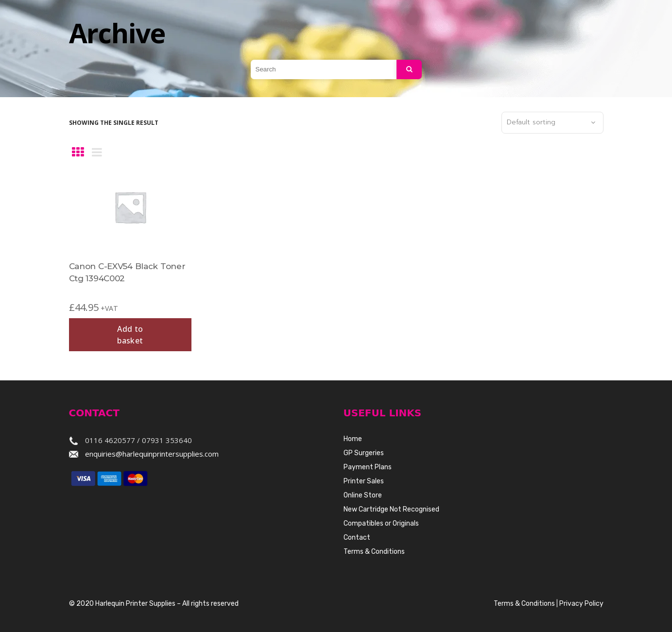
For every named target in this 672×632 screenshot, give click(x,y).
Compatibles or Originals (381, 523)
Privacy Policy (581, 604)
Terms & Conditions (374, 552)
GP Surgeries (364, 453)
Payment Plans (368, 467)
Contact (357, 538)
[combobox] (552, 123)
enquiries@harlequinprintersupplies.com (152, 454)
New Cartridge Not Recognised (391, 509)
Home (353, 439)
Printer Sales (364, 481)
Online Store (363, 495)
